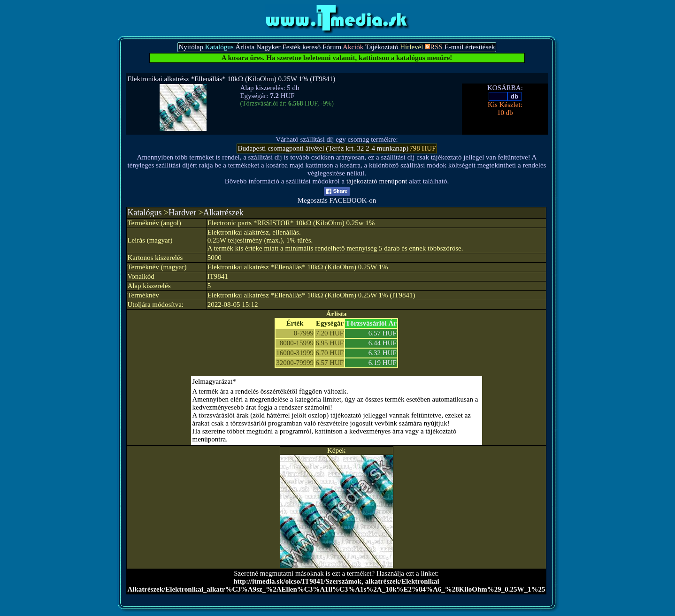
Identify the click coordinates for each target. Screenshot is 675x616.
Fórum (332, 47)
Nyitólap (191, 47)
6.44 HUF (383, 343)
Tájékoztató (382, 47)
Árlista (245, 47)
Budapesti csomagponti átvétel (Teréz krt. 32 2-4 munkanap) (323, 148)
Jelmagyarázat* (214, 381)
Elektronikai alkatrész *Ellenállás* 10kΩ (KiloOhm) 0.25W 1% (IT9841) (232, 79)
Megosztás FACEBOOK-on (337, 197)
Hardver (182, 213)
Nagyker (268, 47)
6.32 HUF (383, 353)
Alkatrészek (223, 213)
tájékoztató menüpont (377, 181)
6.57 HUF (383, 333)
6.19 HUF (383, 363)
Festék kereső (301, 47)
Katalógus (144, 213)
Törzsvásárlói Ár (371, 323)
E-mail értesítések (470, 47)
